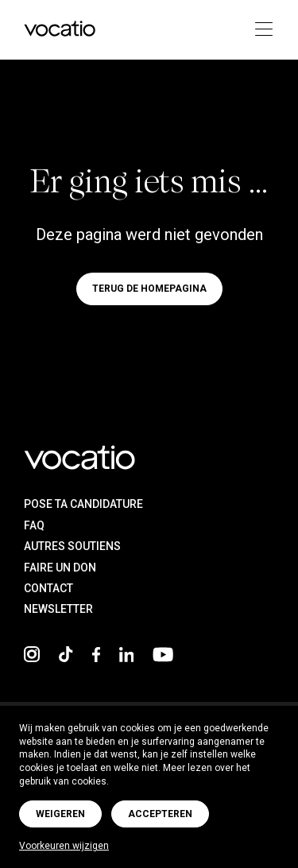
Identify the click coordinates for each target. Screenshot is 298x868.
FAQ (34, 525)
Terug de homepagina (149, 289)
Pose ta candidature (83, 504)
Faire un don (60, 568)
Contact (48, 588)
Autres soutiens (72, 546)
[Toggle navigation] (259, 30)
